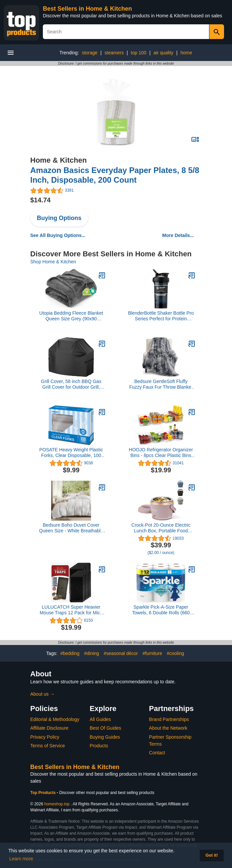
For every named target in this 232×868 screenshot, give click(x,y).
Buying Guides (105, 737)
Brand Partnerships (169, 719)
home (186, 53)
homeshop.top (57, 804)
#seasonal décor (121, 653)
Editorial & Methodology (55, 719)
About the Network (168, 728)
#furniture (152, 653)
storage (90, 53)
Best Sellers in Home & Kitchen (87, 9)
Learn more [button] (21, 859)
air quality (164, 53)
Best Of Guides (106, 728)
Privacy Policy (45, 737)
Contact (157, 753)
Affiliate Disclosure (49, 728)
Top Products (44, 793)
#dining (92, 653)
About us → (42, 694)
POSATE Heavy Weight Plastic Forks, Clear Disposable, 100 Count (71, 453)
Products (99, 746)
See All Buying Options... (58, 235)
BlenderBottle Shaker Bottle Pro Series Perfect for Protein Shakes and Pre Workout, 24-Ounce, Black (161, 316)
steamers (114, 53)
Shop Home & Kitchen (53, 262)
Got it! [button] (212, 855)
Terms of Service (48, 746)
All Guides (100, 719)
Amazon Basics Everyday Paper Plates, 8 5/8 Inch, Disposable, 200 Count (115, 175)
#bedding (70, 653)
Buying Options (59, 218)
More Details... (178, 235)
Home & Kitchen (58, 160)
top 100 (139, 53)
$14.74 (40, 200)
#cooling (175, 653)
